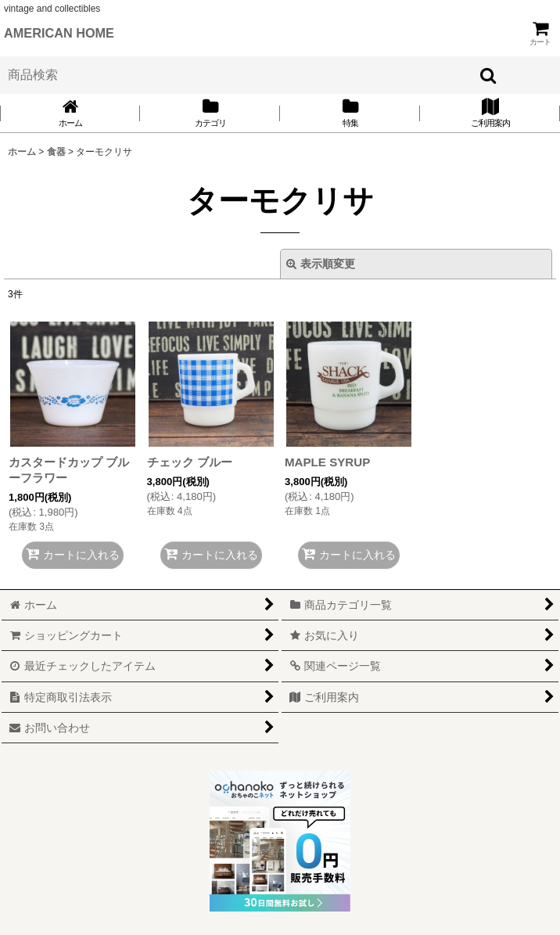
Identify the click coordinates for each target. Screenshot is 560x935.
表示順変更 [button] (321, 264)
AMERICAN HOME (59, 33)
